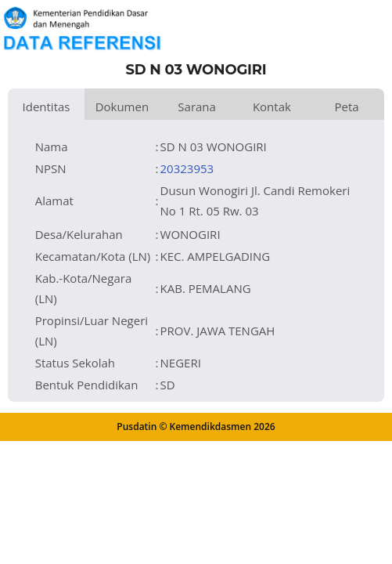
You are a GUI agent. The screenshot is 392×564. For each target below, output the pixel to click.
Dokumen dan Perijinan (122, 109)
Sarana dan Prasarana (197, 109)
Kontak (272, 107)
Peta (347, 107)
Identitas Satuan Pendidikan (46, 109)
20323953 (187, 168)
